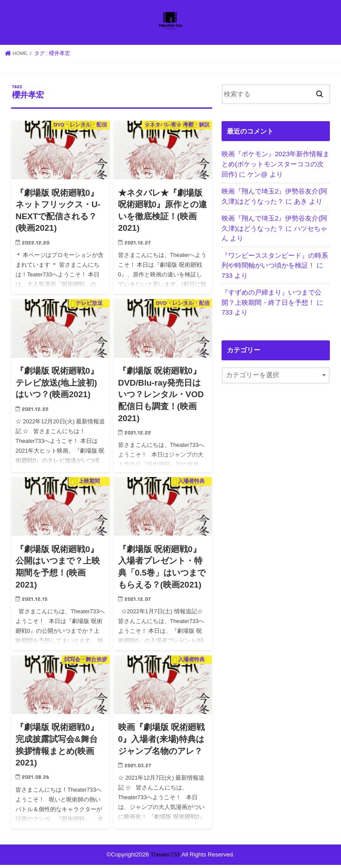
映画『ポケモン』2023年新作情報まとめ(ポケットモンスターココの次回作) (276, 167)
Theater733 (165, 858)
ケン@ (257, 177)
